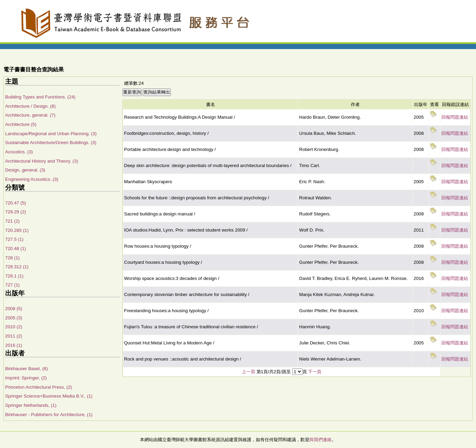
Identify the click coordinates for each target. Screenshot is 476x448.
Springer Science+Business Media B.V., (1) (49, 396)
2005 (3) (14, 318)
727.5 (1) (14, 239)
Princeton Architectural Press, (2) (39, 387)
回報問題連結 (455, 117)
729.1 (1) (14, 276)
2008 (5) (14, 309)
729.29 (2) (16, 212)
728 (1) (12, 258)
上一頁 (248, 372)
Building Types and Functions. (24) (40, 97)
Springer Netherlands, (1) (31, 405)
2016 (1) (14, 345)
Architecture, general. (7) (30, 115)
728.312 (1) (17, 267)
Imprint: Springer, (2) (26, 378)
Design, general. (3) (25, 170)
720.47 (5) (16, 203)
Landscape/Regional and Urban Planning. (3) (51, 134)
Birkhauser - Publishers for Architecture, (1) (49, 415)
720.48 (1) (16, 249)
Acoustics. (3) (19, 152)
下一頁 (315, 372)
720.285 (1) (17, 230)
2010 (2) (14, 327)
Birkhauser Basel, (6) (26, 369)
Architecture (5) (21, 124)
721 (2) (12, 221)
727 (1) (12, 285)
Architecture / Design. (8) (30, 106)
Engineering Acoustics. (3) (32, 179)
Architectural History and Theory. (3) (42, 161)
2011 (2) (14, 336)
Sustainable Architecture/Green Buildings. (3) (51, 143)
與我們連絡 (320, 440)
